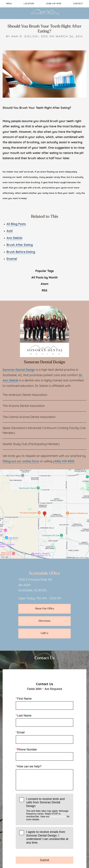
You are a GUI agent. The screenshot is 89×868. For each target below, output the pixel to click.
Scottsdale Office (45, 573)
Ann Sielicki (14, 238)
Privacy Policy (58, 816)
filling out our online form (21, 462)
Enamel (12, 259)
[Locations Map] (44, 514)
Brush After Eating (20, 245)
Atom (45, 284)
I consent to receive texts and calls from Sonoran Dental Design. (48, 809)
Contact (78, 4)
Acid (9, 231)
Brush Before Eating (21, 252)
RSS (44, 291)
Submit (44, 860)
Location (29, 4)
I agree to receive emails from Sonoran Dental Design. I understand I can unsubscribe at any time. (47, 837)
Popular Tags (45, 271)
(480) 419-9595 (54, 4)
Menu (9, 4)
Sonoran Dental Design (19, 370)
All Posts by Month (45, 278)
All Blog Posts (16, 224)
